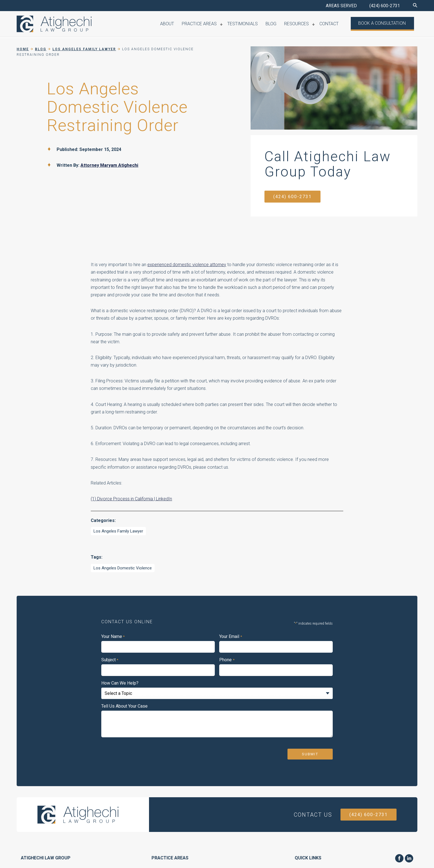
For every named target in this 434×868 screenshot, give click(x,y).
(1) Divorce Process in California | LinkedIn (131, 499)
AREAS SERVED (341, 6)
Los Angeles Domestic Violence (123, 568)
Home (23, 49)
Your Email (230, 637)
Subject (110, 660)
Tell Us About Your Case (124, 706)
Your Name (113, 637)
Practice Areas (211, 24)
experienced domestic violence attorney (187, 265)
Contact (333, 24)
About (180, 24)
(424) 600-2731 (385, 6)
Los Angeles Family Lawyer (118, 531)
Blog (278, 24)
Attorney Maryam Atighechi (109, 165)
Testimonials (252, 24)
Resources (302, 24)
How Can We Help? (120, 683)
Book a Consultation (383, 24)
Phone (227, 660)
